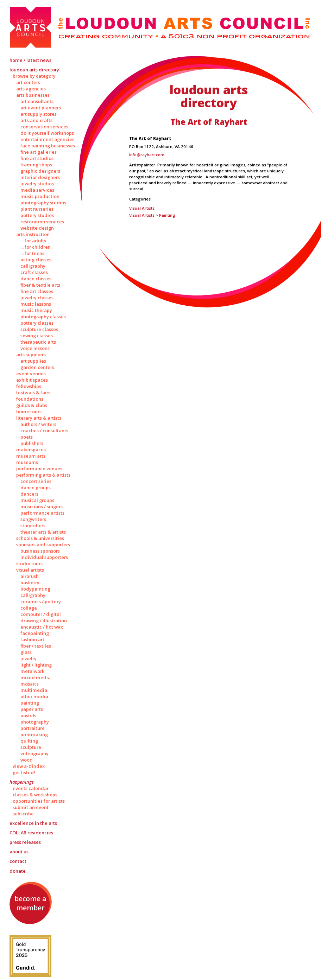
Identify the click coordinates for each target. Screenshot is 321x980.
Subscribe (23, 814)
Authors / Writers (38, 424)
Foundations (30, 399)
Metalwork (32, 671)
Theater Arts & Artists (43, 532)
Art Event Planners (41, 108)
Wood (27, 760)
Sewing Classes (37, 336)
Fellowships (29, 386)
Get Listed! (24, 772)
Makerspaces (31, 450)
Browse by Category (34, 76)
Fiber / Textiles (36, 646)
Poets (27, 437)
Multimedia (34, 690)
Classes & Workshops (35, 795)
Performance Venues (39, 469)
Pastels (28, 715)
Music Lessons (36, 304)
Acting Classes (36, 260)
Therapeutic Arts (38, 342)
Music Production (40, 196)
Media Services (37, 190)
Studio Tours (29, 564)
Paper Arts (32, 709)
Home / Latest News (30, 60)
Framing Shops (36, 165)
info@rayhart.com (147, 155)
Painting (30, 703)
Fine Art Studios (37, 158)
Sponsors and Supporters (43, 545)
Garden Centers (37, 367)
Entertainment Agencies (47, 139)
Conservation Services (44, 127)
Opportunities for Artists (39, 801)
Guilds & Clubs (32, 405)
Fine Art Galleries (39, 152)
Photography (35, 722)
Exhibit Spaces (32, 380)
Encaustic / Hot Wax (42, 627)
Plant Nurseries (37, 209)
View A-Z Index (29, 766)
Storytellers (33, 526)
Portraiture (33, 728)
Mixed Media (36, 677)
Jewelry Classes (37, 298)
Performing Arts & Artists (43, 475)
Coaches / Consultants (44, 431)
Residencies (31, 833)
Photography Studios (43, 203)
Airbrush (30, 576)
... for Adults (33, 241)
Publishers (32, 443)
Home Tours (29, 412)
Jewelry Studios (37, 184)
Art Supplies (33, 361)
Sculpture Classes (39, 329)
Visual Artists (30, 570)
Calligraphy (33, 266)
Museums (27, 462)
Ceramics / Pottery (41, 602)
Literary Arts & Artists (39, 418)
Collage (29, 608)
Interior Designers (40, 177)
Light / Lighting (36, 665)
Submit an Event (31, 807)
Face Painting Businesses (48, 146)
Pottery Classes (37, 323)
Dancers (29, 494)
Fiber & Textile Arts (40, 285)
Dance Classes (36, 279)
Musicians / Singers (42, 507)
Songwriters (33, 519)
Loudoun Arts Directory (34, 70)
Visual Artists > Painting (152, 215)
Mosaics (30, 684)
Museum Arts (31, 456)
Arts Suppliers (31, 355)
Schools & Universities (40, 538)
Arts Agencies (31, 89)
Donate (18, 871)
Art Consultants (37, 101)
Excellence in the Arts (33, 823)
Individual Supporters (44, 557)
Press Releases (25, 842)
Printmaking (34, 734)
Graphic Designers (40, 171)
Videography (34, 753)
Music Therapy (36, 310)
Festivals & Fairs (33, 393)
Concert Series (36, 481)
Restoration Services (42, 222)
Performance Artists (42, 513)
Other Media (34, 696)
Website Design (37, 228)
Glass (26, 652)
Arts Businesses (33, 95)
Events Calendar (31, 788)
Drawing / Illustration (44, 621)
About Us (19, 852)
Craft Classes (34, 272)
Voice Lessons (35, 348)
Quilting (29, 741)
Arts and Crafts (36, 120)
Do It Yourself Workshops (47, 133)
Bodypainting (35, 589)
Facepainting (35, 633)
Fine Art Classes (37, 291)
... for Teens (32, 253)
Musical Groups (37, 500)
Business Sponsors (40, 551)
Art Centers (28, 82)
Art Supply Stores (39, 114)
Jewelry (29, 658)
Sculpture (31, 747)
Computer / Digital (41, 614)
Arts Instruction (33, 234)
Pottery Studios (37, 215)
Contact (18, 861)
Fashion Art (32, 639)
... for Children (36, 247)
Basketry (30, 583)
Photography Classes (43, 317)
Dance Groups (36, 488)
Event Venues (31, 374)
